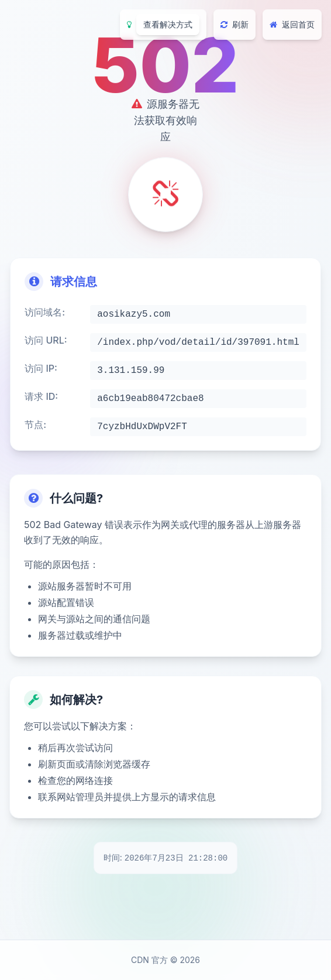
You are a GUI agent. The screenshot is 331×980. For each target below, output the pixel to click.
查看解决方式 (168, 24)
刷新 (235, 24)
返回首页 (292, 24)
